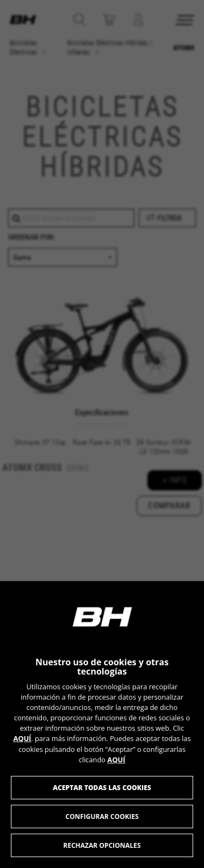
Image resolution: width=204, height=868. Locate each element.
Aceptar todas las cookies (102, 788)
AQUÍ (22, 738)
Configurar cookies (102, 817)
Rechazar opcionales (102, 845)
